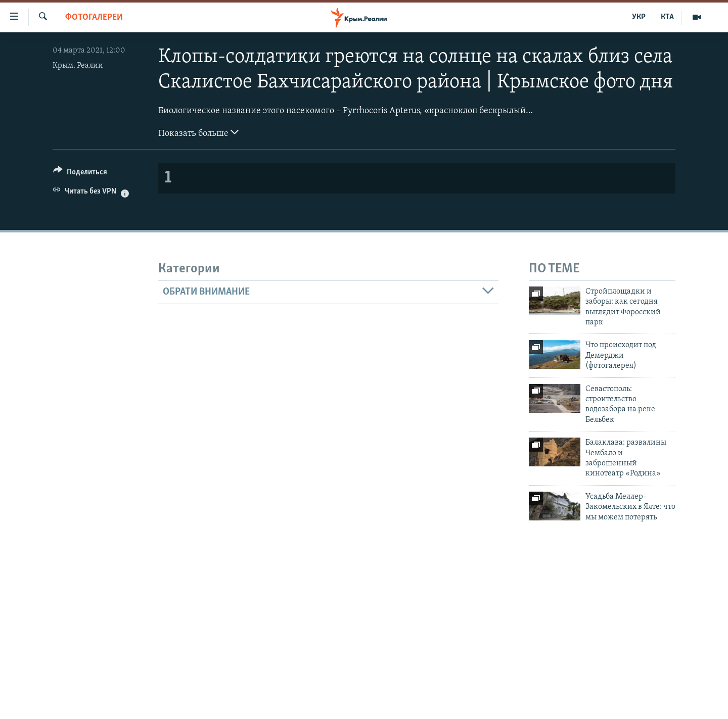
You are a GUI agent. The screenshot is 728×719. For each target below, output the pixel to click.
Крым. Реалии (78, 66)
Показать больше (198, 132)
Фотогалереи (94, 17)
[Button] (80, 174)
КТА (667, 17)
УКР (639, 17)
